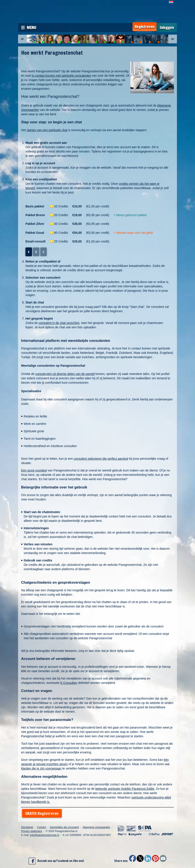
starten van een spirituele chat (47, 130)
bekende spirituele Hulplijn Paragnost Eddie (125, 789)
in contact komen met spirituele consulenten (61, 76)
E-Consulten (69, 683)
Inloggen (167, 28)
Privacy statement (31, 831)
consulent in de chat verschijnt (59, 323)
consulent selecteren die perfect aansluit (101, 459)
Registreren (145, 27)
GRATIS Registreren (42, 813)
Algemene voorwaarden (96, 827)
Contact (41, 827)
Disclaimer (27, 827)
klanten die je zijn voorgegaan (41, 768)
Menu (31, 27)
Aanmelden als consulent (64, 827)
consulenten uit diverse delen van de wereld (65, 374)
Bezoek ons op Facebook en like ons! (56, 861)
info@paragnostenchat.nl (45, 835)
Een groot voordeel (34, 470)
